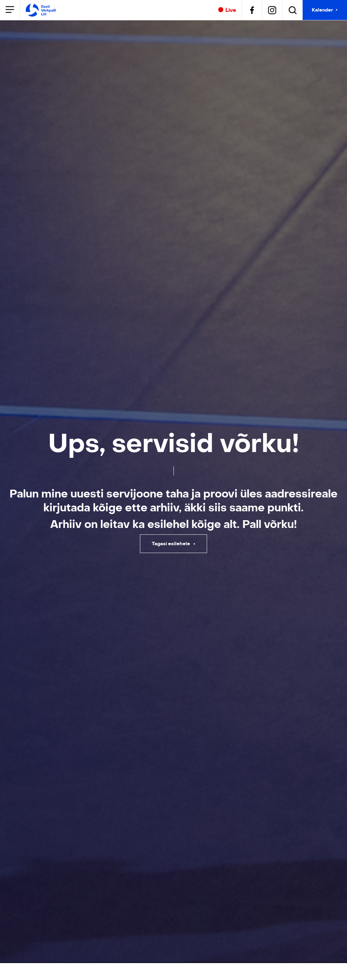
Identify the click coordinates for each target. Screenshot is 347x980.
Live (227, 10)
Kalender (322, 10)
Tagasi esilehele (171, 544)
